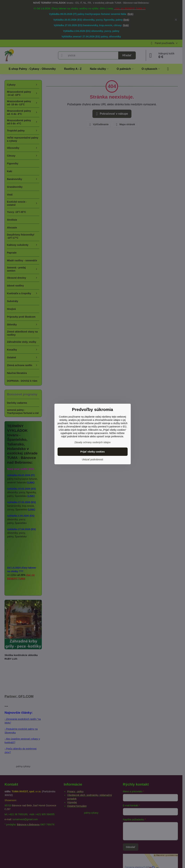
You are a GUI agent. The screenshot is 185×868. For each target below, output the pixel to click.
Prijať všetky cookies (92, 452)
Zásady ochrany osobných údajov (92, 442)
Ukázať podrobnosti (93, 459)
